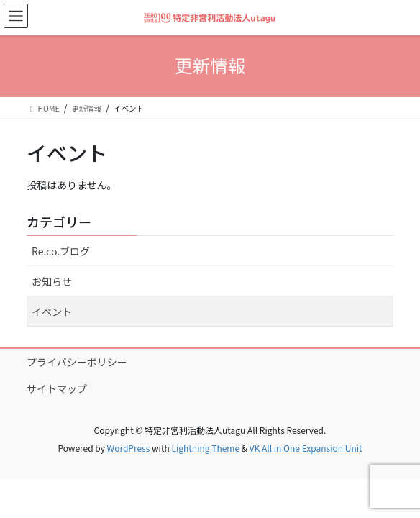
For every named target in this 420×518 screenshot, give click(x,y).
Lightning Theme (205, 448)
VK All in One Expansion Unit (306, 448)
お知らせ (52, 281)
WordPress (129, 448)
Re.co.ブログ (61, 251)
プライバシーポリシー (77, 362)
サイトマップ (57, 388)
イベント (52, 312)
